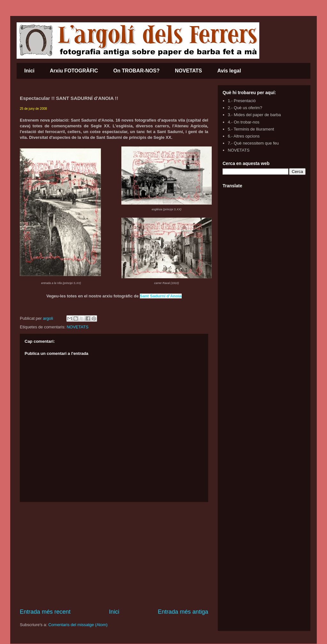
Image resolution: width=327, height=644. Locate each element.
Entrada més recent (45, 612)
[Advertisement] (114, 555)
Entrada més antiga (183, 612)
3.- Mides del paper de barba (254, 115)
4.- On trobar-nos (243, 122)
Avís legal (229, 71)
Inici (29, 71)
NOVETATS (189, 71)
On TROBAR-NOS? (137, 71)
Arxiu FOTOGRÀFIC (74, 71)
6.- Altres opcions (244, 136)
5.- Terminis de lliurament (251, 129)
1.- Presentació (242, 101)
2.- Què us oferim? (245, 108)
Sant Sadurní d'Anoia (161, 296)
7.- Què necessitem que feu (253, 143)
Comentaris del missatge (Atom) (78, 625)
